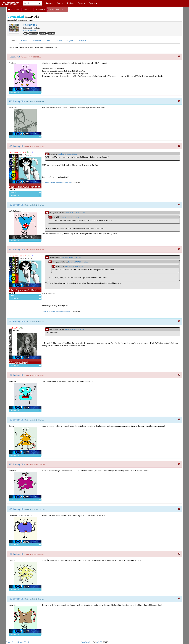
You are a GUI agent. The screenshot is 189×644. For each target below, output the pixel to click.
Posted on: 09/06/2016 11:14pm (75, 329)
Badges (70, 41)
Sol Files (37, 41)
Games (81, 3)
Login (60, 3)
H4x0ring (28, 9)
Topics (59, 41)
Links (48, 41)
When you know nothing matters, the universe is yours (57, 183)
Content (93, 3)
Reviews (25, 41)
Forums (17, 9)
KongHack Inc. (87, 642)
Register (70, 3)
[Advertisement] (89, 10)
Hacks (14, 41)
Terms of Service (24, 642)
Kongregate (40, 9)
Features (50, 3)
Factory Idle (14, 57)
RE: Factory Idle (17, 101)
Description (82, 41)
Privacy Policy (11, 642)
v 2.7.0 (100, 642)
